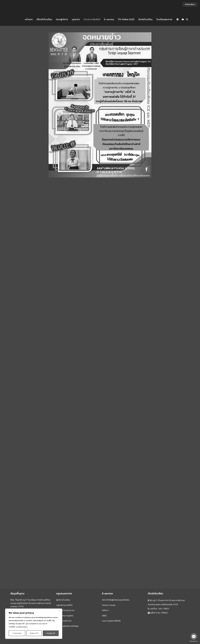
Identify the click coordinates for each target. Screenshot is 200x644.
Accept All (51, 633)
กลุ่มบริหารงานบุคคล (65, 616)
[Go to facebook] (194, 636)
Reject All (34, 633)
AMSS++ (106, 610)
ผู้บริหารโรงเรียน (63, 600)
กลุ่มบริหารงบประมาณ (65, 610)
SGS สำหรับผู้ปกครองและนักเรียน (116, 600)
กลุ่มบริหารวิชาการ (64, 621)
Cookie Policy (22, 627)
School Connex (109, 605)
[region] (34, 624)
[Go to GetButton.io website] (194, 641)
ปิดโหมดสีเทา (190, 4)
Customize (17, 633)
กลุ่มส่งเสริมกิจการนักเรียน (67, 626)
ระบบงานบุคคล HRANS (111, 621)
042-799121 (164, 609)
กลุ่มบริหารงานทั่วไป (64, 605)
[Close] (59, 611)
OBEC (105, 616)
